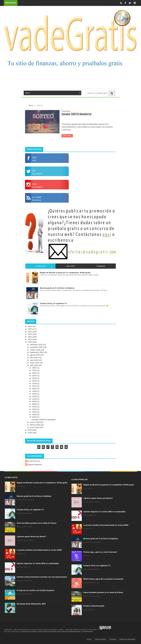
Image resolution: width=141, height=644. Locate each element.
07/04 (35, 407)
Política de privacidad (127, 639)
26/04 (35, 373)
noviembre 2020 (37, 347)
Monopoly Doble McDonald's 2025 (31, 604)
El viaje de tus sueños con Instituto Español (35, 590)
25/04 (35, 376)
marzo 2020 (35, 422)
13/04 (35, 396)
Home (31, 105)
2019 (30, 430)
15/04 (35, 394)
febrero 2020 (35, 425)
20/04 (35, 389)
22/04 (35, 383)
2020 (30, 342)
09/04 (35, 401)
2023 (30, 334)
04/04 (35, 409)
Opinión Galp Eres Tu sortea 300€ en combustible (38, 563)
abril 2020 (34, 365)
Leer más (67, 136)
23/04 (35, 381)
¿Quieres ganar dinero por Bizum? (31, 537)
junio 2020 (34, 360)
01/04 (35, 417)
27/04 (35, 370)
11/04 (35, 399)
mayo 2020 (35, 363)
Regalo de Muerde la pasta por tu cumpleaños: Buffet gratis (42, 483)
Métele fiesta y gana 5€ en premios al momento (103, 579)
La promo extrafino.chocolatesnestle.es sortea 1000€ (39, 550)
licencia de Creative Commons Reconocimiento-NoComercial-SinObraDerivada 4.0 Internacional (57, 631)
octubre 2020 (36, 350)
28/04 (35, 368)
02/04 (35, 415)
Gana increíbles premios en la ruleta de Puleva (36, 523)
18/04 (35, 391)
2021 (30, 339)
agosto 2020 (35, 355)
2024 (30, 332)
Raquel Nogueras (35, 465)
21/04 (35, 386)
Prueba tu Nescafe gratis (94, 606)
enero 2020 (35, 427)
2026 (30, 326)
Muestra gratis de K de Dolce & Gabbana (34, 496)
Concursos (66, 111)
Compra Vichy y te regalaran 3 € (30, 510)
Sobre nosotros (100, 639)
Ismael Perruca (34, 461)
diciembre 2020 (36, 345)
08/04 (35, 404)
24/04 (35, 378)
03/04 (35, 412)
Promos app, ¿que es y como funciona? (100, 552)
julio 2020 (34, 358)
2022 (30, 337)
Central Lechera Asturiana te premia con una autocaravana (42, 577)
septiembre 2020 (37, 352)
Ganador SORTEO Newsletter (77, 114)
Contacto (113, 639)
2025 (30, 329)
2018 (30, 433)
